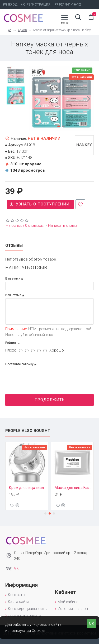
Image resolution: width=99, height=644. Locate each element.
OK (92, 623)
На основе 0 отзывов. (25, 225)
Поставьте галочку (19, 364)
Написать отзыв (62, 225)
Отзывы (14, 246)
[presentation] (42, 377)
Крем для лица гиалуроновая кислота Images (28, 488)
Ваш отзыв (13, 295)
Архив (22, 30)
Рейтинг (11, 343)
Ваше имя (13, 278)
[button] (88, 99)
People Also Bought (28, 431)
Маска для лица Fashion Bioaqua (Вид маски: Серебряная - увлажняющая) (74, 488)
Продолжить (50, 400)
